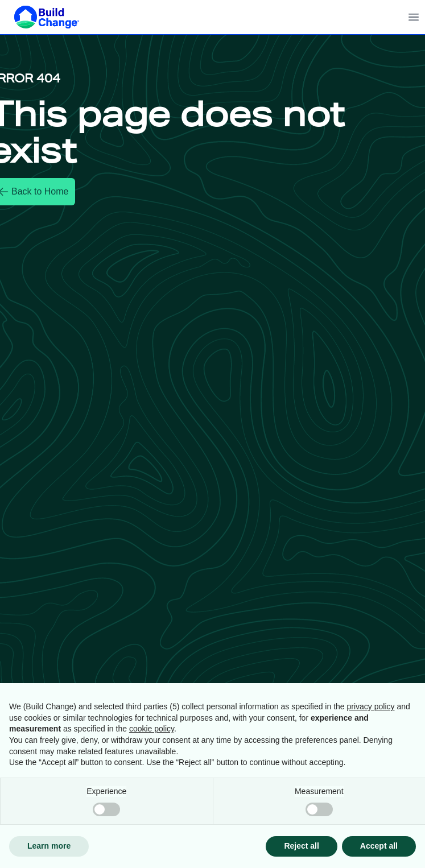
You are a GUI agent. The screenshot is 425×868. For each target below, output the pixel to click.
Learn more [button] (49, 846)
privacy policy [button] (371, 706)
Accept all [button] (379, 846)
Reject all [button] (301, 846)
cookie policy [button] (152, 729)
